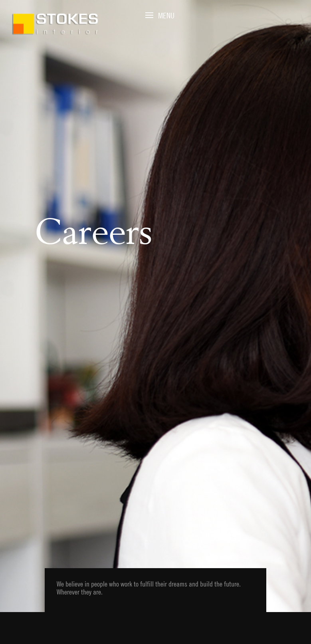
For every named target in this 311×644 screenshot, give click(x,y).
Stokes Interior (55, 24)
